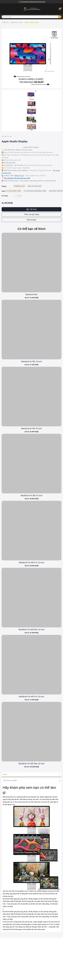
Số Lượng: (5, 196)
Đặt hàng (31, 209)
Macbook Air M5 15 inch (31, 429)
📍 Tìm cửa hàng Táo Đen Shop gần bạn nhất (32, 2)
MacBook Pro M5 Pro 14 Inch (31, 563)
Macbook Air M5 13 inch (31, 361)
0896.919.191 (19, 176)
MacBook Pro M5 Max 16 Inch (31, 764)
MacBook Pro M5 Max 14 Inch (31, 630)
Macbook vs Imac (7, 136)
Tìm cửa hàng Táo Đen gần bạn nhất (17, 178)
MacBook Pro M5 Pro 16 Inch (31, 697)
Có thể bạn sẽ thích (32, 229)
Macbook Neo (31, 294)
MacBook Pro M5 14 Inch (31, 496)
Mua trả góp (31, 220)
